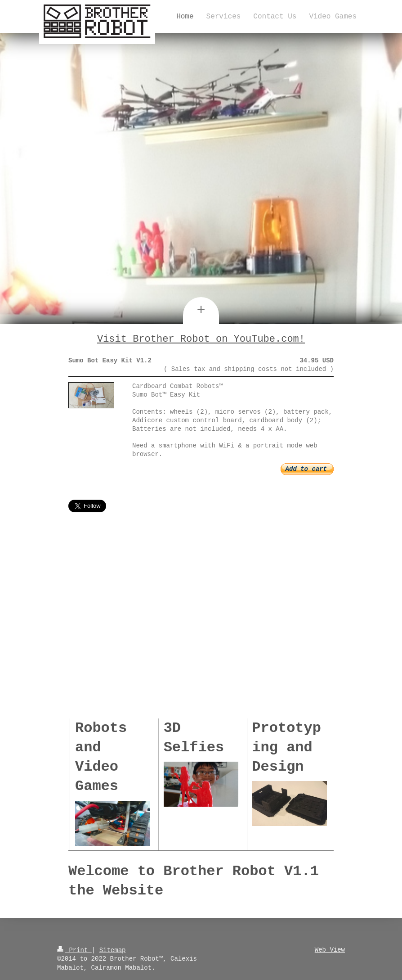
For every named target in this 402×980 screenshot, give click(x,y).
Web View (330, 949)
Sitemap (113, 949)
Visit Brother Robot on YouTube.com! (201, 339)
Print (74, 949)
